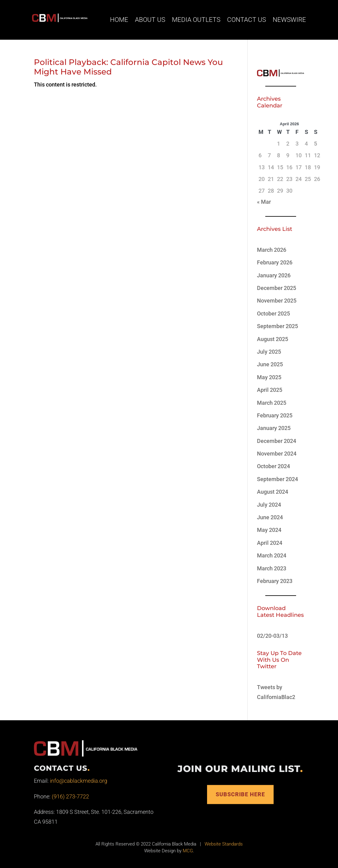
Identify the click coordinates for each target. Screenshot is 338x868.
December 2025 (277, 288)
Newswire (289, 20)
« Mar (264, 202)
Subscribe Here (240, 794)
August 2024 (273, 492)
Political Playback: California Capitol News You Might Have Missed (128, 67)
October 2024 (273, 466)
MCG (188, 851)
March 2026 (272, 250)
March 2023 (272, 568)
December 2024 (277, 441)
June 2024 (270, 517)
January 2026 (274, 275)
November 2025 (277, 301)
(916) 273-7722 (70, 796)
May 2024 (269, 530)
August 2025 (273, 339)
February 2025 (275, 415)
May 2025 (269, 377)
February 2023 (275, 581)
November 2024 (277, 454)
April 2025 (270, 390)
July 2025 (269, 352)
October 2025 (273, 313)
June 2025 (270, 364)
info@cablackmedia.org (79, 781)
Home (119, 20)
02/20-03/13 (272, 636)
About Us (150, 20)
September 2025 (277, 326)
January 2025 (274, 428)
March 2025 (272, 403)
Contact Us (246, 20)
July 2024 (269, 505)
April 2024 (270, 543)
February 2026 (275, 262)
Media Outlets (196, 20)
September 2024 (277, 479)
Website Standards (224, 844)
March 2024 (272, 555)
